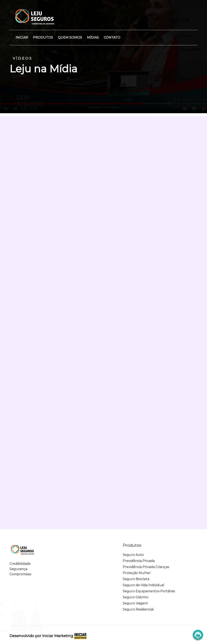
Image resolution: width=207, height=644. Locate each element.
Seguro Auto (133, 552)
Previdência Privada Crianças (146, 564)
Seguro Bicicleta (136, 576)
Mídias (93, 38)
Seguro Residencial (138, 606)
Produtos (43, 38)
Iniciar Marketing (64, 633)
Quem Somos (70, 38)
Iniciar (22, 38)
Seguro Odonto (136, 594)
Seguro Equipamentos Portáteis (149, 588)
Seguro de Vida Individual (144, 582)
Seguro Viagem (135, 600)
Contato (112, 38)
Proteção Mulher (137, 570)
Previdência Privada (139, 558)
